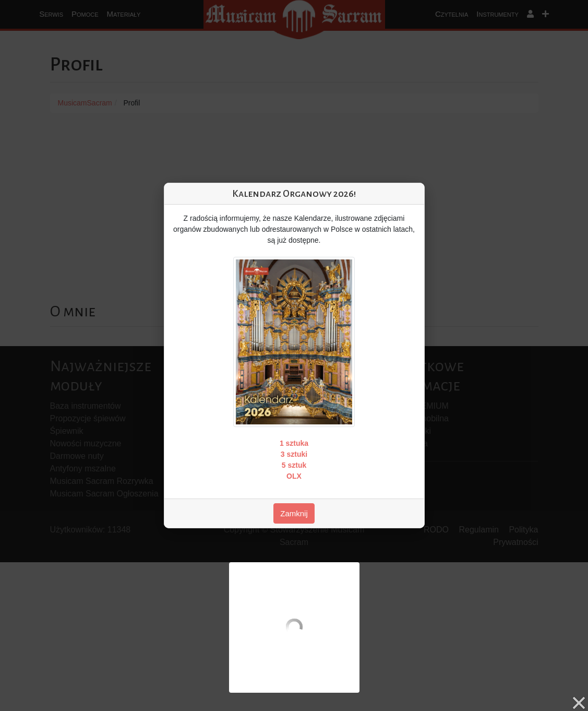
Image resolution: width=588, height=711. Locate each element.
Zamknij (294, 513)
